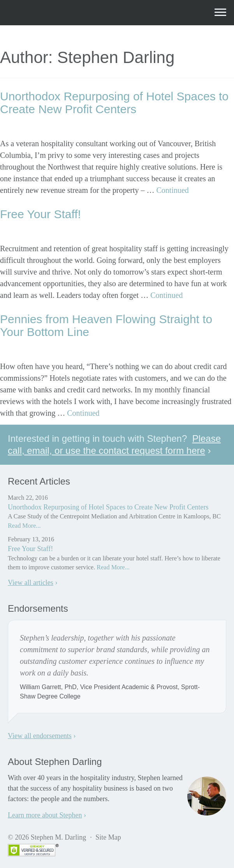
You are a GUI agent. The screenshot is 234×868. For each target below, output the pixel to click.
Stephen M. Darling (62, 12)
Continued (173, 190)
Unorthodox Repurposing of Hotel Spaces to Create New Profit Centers (114, 103)
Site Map (108, 837)
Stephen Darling (77, 126)
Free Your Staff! (40, 214)
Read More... (24, 526)
